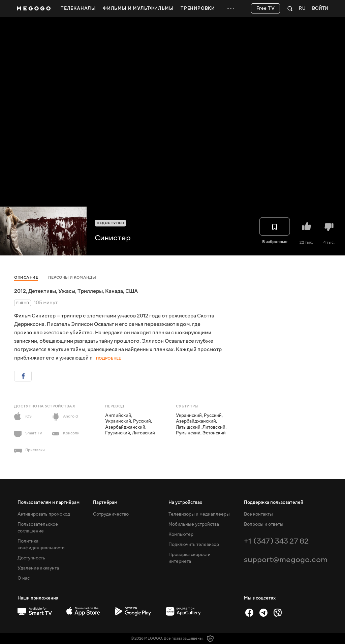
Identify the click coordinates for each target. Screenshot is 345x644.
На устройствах (185, 502)
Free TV (266, 8)
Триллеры (90, 291)
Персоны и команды (72, 278)
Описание (26, 278)
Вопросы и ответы (264, 524)
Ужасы (67, 291)
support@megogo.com (286, 560)
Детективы (42, 291)
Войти (320, 9)
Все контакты (258, 514)
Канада (114, 291)
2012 (20, 291)
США (132, 291)
